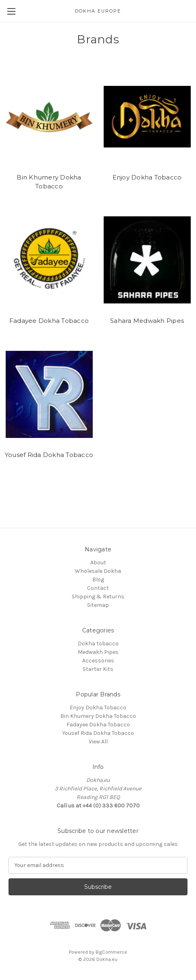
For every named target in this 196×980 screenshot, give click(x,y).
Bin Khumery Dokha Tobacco (49, 182)
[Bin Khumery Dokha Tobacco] (49, 117)
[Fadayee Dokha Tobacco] (49, 260)
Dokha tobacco (98, 644)
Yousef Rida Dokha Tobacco (49, 455)
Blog (98, 580)
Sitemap (98, 605)
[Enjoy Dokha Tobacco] (147, 117)
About (98, 563)
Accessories (98, 661)
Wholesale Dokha (98, 571)
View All (98, 742)
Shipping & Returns (98, 597)
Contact (98, 588)
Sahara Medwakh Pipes (147, 321)
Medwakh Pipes (98, 652)
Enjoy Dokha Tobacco (147, 177)
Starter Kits (98, 669)
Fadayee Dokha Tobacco (49, 321)
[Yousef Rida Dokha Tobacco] (49, 394)
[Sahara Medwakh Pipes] (147, 260)
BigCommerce (111, 952)
